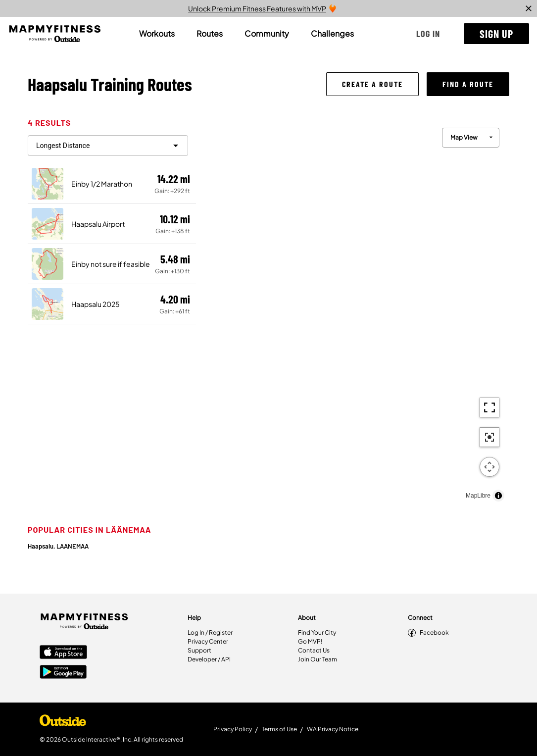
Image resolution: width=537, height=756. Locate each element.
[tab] (157, 34)
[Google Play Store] (63, 673)
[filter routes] (108, 146)
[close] (529, 8)
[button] (428, 34)
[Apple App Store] (63, 653)
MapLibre (478, 496)
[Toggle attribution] (498, 496)
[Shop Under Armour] (63, 723)
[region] (353, 312)
